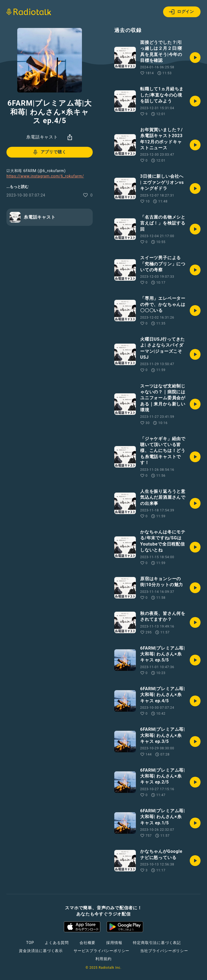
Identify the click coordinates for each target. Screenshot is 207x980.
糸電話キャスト (42, 137)
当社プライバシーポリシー (164, 951)
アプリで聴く (49, 152)
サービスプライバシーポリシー (101, 951)
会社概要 (87, 943)
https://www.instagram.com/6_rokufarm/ (45, 176)
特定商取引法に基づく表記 (157, 943)
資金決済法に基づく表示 (41, 951)
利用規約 (103, 959)
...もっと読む (18, 187)
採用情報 (114, 943)
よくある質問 (57, 943)
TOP (30, 943)
